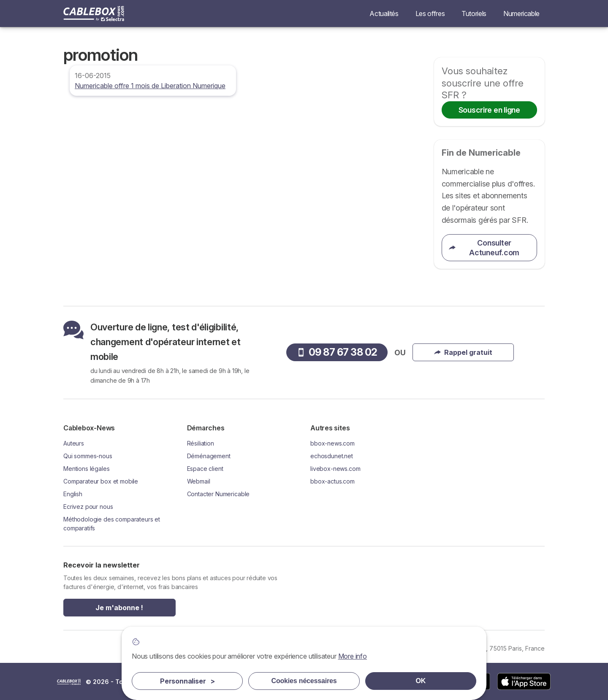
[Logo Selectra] (94, 14)
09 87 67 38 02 (337, 352)
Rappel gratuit (463, 352)
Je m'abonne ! (119, 608)
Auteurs (74, 443)
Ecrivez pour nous (88, 507)
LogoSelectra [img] (69, 682)
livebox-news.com (335, 469)
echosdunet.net (332, 456)
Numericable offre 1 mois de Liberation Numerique (150, 86)
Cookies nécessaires (304, 681)
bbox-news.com (332, 443)
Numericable (521, 14)
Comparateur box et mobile (101, 481)
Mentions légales (87, 469)
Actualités (384, 14)
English (73, 494)
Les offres (430, 14)
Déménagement (209, 456)
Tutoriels (474, 14)
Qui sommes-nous (88, 456)
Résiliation (201, 443)
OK (421, 681)
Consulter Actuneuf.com (484, 248)
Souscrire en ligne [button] (489, 110)
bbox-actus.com (332, 481)
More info (353, 656)
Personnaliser (187, 681)
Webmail (199, 481)
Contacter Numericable (218, 494)
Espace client (205, 469)
